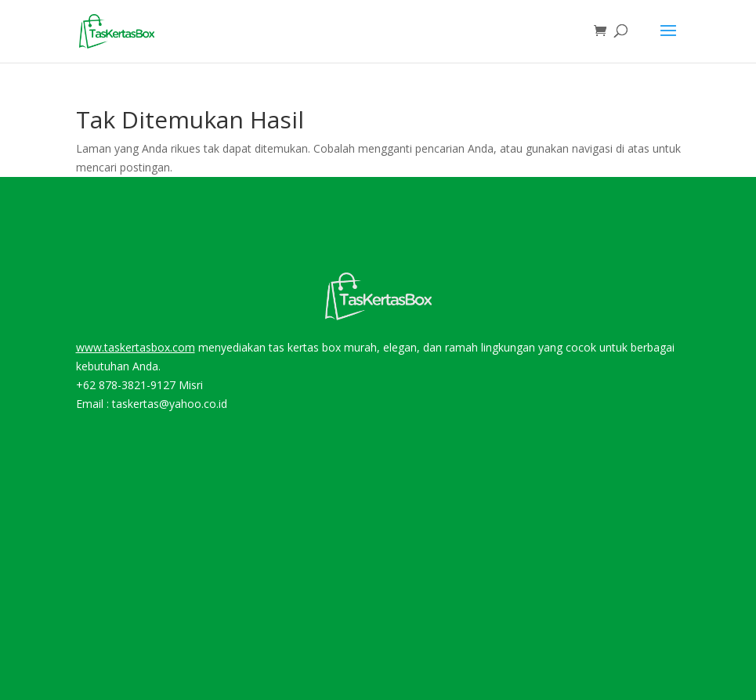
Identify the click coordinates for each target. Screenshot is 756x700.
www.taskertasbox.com (136, 347)
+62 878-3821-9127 (126, 385)
